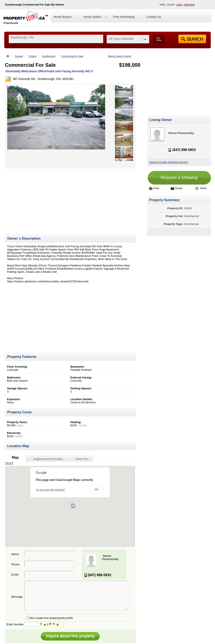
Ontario (33, 56)
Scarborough (49, 56)
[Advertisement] (41, 198)
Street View (82, 459)
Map (15, 457)
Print (154, 188)
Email (176, 188)
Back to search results (120, 56)
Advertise (189, 5)
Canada (19, 56)
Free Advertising (124, 17)
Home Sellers (92, 17)
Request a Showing (179, 178)
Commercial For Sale (72, 56)
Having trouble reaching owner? (169, 162)
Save (201, 188)
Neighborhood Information (48, 459)
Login (179, 5)
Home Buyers (63, 17)
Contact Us (154, 17)
